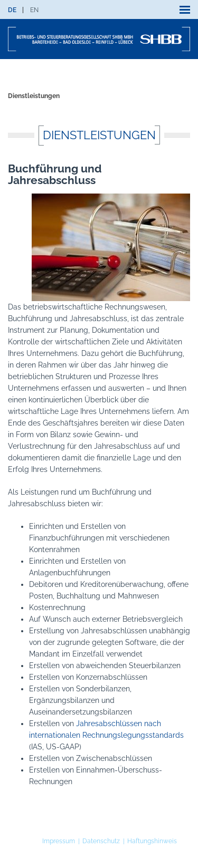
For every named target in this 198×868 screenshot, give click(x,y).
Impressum (59, 841)
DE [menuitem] (12, 10)
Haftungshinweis (152, 841)
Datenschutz (101, 841)
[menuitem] (12, 10)
